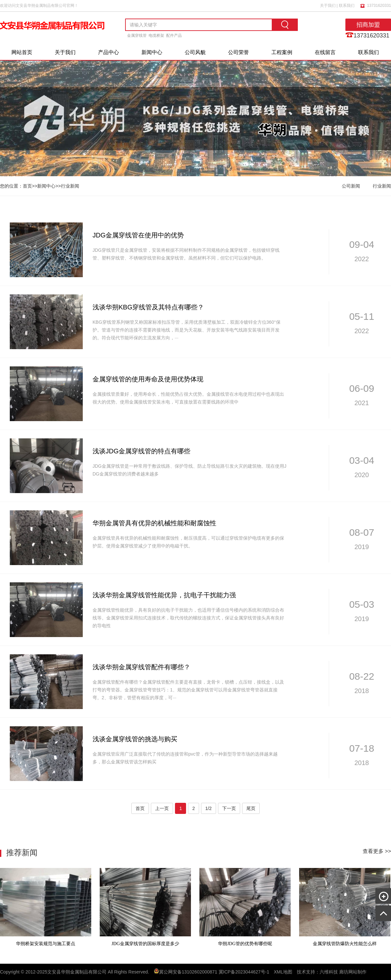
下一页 (229, 808)
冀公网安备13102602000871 (188, 972)
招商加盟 (368, 25)
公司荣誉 (239, 52)
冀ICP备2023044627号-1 (244, 972)
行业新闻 (70, 186)
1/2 (208, 808)
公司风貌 (195, 52)
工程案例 (282, 52)
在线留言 (325, 52)
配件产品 (174, 36)
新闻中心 (152, 52)
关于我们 (328, 6)
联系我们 (347, 6)
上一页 (162, 808)
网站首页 (22, 52)
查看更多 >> (377, 851)
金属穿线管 (137, 36)
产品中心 (109, 52)
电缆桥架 (156, 36)
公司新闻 (351, 186)
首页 (27, 186)
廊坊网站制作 (353, 972)
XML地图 (283, 972)
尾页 (251, 808)
